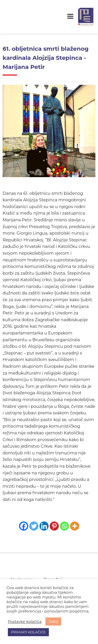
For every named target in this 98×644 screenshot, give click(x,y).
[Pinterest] (54, 526)
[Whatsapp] (64, 526)
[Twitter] (34, 526)
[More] (75, 526)
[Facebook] (24, 526)
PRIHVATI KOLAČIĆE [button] (28, 632)
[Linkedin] (44, 526)
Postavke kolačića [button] (25, 622)
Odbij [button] (53, 621)
